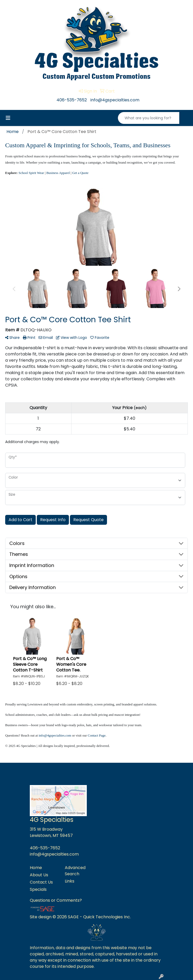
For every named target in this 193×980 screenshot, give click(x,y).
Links (70, 881)
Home (36, 868)
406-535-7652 (72, 100)
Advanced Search (75, 871)
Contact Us (41, 882)
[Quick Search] (149, 118)
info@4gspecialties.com (115, 100)
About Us (39, 875)
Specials (38, 889)
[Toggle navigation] (8, 118)
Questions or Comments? (56, 900)
